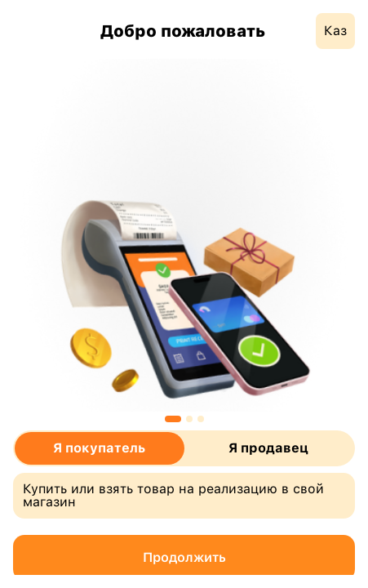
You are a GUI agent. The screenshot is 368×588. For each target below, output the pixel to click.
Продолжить (184, 557)
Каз (335, 31)
